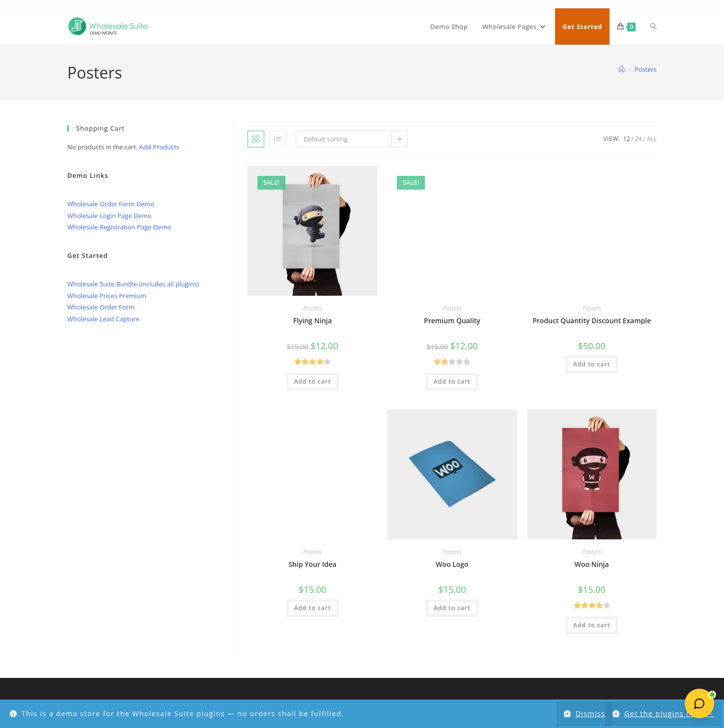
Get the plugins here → (669, 714)
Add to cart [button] (313, 381)
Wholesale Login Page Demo (109, 216)
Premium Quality (452, 321)
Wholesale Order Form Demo (111, 204)
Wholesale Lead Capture (103, 319)
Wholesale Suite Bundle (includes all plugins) (133, 284)
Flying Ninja (313, 321)
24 (639, 139)
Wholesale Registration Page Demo (119, 227)
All (652, 139)
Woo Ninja (592, 564)
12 (627, 139)
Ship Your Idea (312, 564)
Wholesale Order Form (101, 307)
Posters (646, 69)
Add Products (159, 147)
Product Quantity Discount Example (592, 321)
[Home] (622, 69)
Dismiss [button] (588, 714)
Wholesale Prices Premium (107, 296)
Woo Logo (452, 564)
